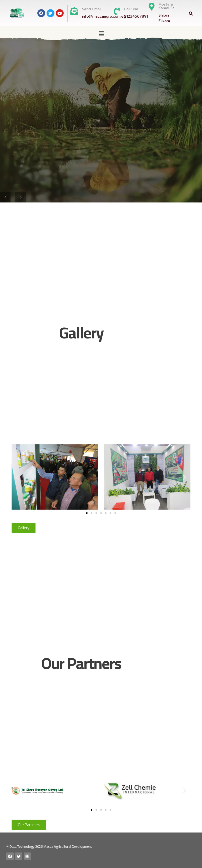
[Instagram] (27, 856)
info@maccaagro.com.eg (104, 16)
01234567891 (136, 16)
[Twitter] (19, 856)
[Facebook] (10, 856)
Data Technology (22, 846)
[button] (101, 34)
